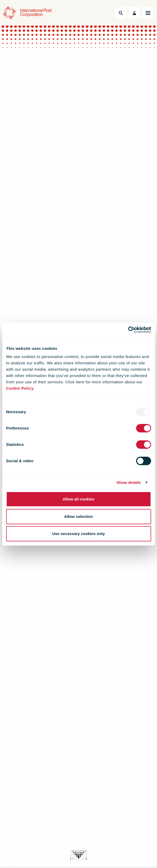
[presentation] (79, 855)
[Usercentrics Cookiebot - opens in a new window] (128, 330)
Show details (129, 482)
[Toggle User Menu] (134, 13)
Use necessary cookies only (78, 534)
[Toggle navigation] (148, 13)
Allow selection (78, 516)
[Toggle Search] (121, 13)
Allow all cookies (78, 499)
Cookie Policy (20, 388)
